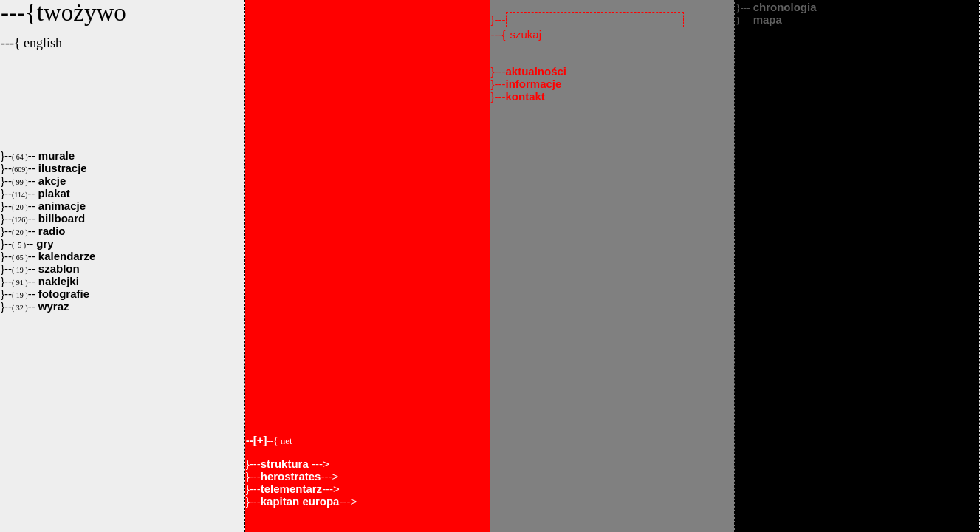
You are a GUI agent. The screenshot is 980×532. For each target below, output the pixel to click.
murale (55, 156)
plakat (52, 193)
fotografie (62, 294)
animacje (61, 206)
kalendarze (66, 256)
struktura (286, 464)
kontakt (525, 96)
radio (51, 231)
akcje (51, 181)
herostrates (291, 476)
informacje (534, 84)
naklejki (57, 281)
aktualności (537, 71)
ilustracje (61, 168)
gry (44, 243)
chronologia (776, 7)
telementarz (291, 489)
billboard (61, 218)
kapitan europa (300, 501)
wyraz (52, 306)
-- (269, 440)
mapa (759, 20)
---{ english (31, 43)
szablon (58, 269)
